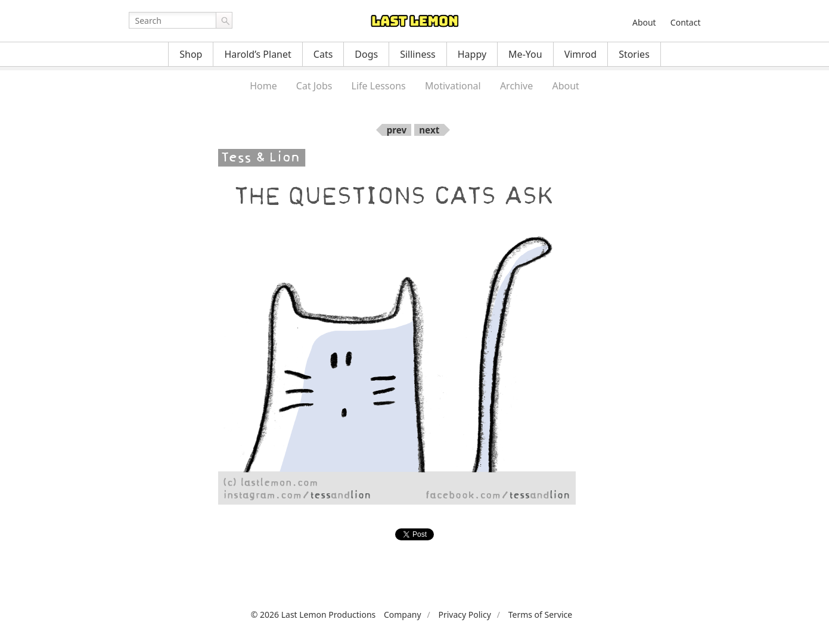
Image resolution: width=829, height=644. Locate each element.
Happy (472, 54)
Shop (191, 54)
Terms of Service (541, 615)
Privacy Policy (464, 615)
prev (397, 130)
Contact (686, 22)
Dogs (366, 54)
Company (403, 615)
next (429, 130)
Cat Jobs (314, 86)
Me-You (525, 54)
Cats (323, 54)
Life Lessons (379, 86)
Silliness (418, 54)
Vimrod (581, 54)
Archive (516, 86)
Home (263, 86)
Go (224, 20)
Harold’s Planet (257, 54)
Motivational (453, 86)
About (644, 22)
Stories (634, 54)
